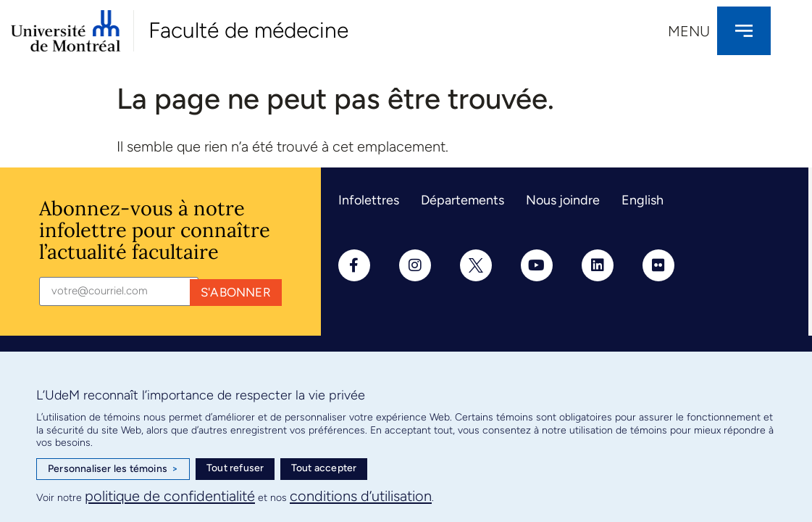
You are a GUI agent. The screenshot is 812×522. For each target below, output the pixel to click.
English (643, 200)
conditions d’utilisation (361, 496)
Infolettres (369, 200)
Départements (462, 200)
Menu (689, 31)
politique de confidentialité (170, 496)
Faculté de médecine (248, 30)
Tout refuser (235, 468)
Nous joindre (563, 200)
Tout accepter (324, 468)
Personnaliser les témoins (113, 469)
